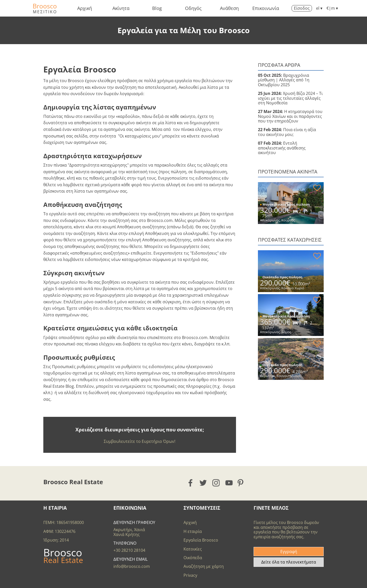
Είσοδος (302, 8)
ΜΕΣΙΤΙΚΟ (45, 12)
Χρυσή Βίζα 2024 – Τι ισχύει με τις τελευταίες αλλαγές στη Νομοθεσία (290, 98)
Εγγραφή (289, 552)
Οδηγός (193, 8)
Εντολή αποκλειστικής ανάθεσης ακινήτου (282, 148)
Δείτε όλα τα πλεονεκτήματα (289, 562)
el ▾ (319, 8)
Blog (157, 8)
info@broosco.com (132, 566)
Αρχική (85, 8)
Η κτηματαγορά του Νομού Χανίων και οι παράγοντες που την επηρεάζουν (290, 116)
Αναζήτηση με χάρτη (204, 566)
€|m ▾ (332, 8)
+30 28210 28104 (129, 550)
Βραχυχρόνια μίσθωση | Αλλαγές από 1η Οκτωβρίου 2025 (284, 80)
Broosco (45, 6)
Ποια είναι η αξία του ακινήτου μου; (287, 132)
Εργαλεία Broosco (201, 540)
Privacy (190, 575)
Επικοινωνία (266, 8)
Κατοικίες (193, 549)
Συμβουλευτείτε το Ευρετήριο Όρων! (140, 441)
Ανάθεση (229, 8)
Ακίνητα (121, 8)
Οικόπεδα (193, 558)
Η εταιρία (193, 531)
